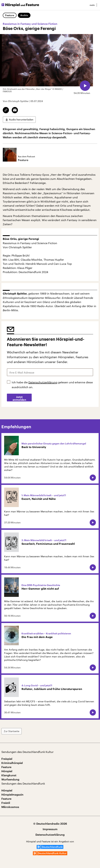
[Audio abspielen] (85, 86)
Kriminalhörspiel (12, 763)
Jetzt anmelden (19, 398)
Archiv (24, 15)
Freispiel (7, 759)
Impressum (50, 829)
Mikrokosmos (10, 807)
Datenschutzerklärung (43, 382)
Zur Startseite (12, 731)
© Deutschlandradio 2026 (50, 824)
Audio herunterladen (21, 119)
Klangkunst (9, 775)
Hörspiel (7, 771)
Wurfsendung (10, 779)
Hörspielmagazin (12, 794)
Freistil (6, 803)
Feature (10, 15)
